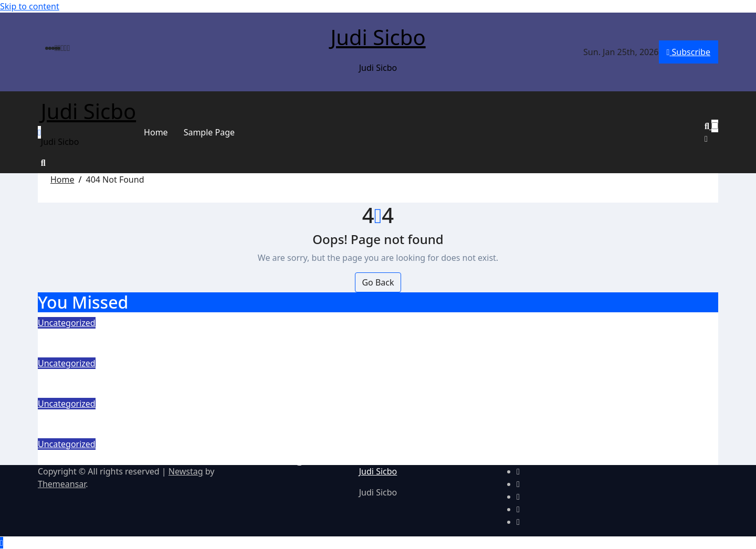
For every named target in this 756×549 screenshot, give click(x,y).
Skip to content (30, 6)
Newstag (186, 471)
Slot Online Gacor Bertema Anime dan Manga (174, 457)
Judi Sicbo (378, 37)
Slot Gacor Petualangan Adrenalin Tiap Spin (168, 417)
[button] (711, 139)
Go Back (378, 282)
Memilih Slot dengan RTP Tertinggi (141, 336)
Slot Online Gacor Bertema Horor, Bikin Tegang (178, 377)
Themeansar (62, 484)
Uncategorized (67, 323)
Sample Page (209, 132)
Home (156, 132)
